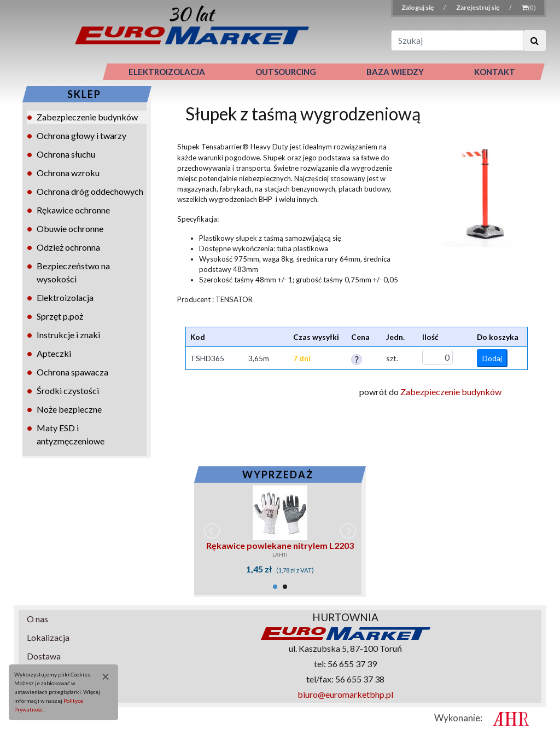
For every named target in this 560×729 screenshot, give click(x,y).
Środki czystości (68, 390)
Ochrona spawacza (72, 372)
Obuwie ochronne (70, 228)
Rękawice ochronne (73, 210)
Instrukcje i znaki (68, 335)
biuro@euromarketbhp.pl (345, 694)
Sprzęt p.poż (60, 316)
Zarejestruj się (478, 7)
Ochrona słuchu (66, 154)
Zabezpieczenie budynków (87, 117)
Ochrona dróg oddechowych (90, 191)
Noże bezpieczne (69, 409)
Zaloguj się (418, 7)
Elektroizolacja (65, 297)
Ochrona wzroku (68, 173)
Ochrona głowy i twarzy (81, 135)
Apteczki (54, 353)
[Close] (102, 676)
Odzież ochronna (68, 247)
